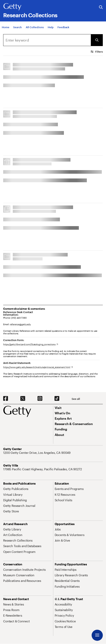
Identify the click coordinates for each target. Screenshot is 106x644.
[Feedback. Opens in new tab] (63, 27)
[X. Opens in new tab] (23, 399)
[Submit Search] (97, 40)
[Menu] (97, 635)
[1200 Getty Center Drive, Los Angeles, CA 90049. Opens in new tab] (37, 453)
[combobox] (47, 40)
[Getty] (12, 7)
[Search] (17, 27)
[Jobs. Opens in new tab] (58, 529)
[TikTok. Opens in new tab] (57, 399)
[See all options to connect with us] (76, 399)
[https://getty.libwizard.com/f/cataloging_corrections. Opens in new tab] (31, 344)
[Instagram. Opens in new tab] (40, 399)
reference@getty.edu (20, 324)
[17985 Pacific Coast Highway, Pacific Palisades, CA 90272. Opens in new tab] (43, 469)
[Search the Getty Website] (101, 7)
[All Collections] (35, 27)
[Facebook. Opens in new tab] (6, 399)
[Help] (51, 27)
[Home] (5, 27)
